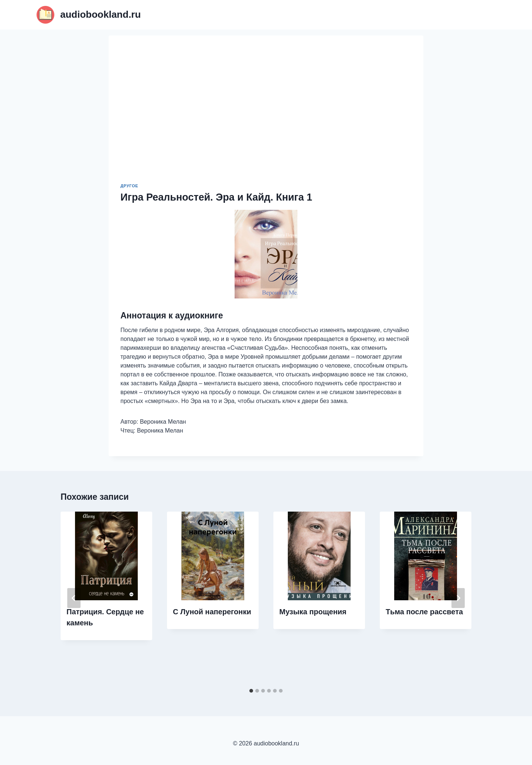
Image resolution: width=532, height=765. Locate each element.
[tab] (251, 691)
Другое (129, 186)
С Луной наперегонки (212, 612)
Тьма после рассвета (424, 612)
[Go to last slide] (74, 598)
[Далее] (458, 598)
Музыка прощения (313, 612)
